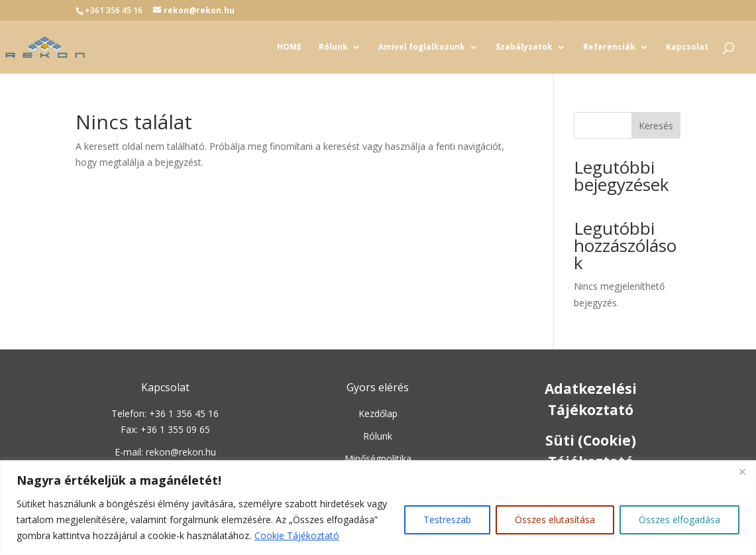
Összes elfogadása (679, 520)
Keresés (656, 126)
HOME (289, 47)
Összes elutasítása (555, 520)
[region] (378, 508)
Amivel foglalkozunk (422, 47)
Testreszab (447, 520)
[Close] (742, 471)
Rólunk (333, 47)
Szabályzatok (524, 47)
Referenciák (609, 47)
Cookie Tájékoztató (297, 535)
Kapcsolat (687, 47)
